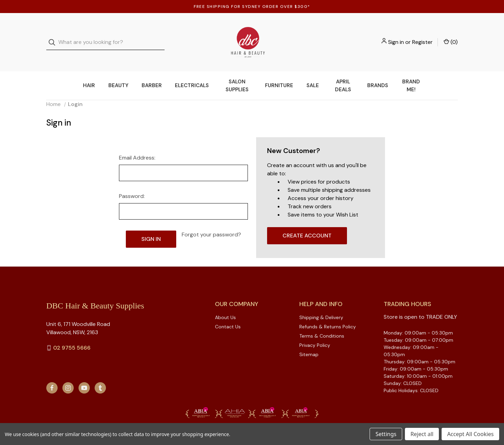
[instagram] (68, 374)
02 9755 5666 (72, 334)
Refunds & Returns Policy (328, 313)
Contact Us (228, 313)
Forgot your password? (211, 221)
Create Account (307, 222)
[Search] (54, 36)
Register (422, 35)
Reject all (422, 434)
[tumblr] (100, 374)
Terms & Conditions (322, 322)
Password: (132, 182)
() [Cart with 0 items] (451, 35)
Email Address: (137, 144)
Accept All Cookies (470, 434)
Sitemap (309, 341)
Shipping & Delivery (321, 304)
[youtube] (84, 374)
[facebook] (52, 374)
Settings (386, 434)
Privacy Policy (315, 331)
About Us (225, 304)
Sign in (396, 35)
